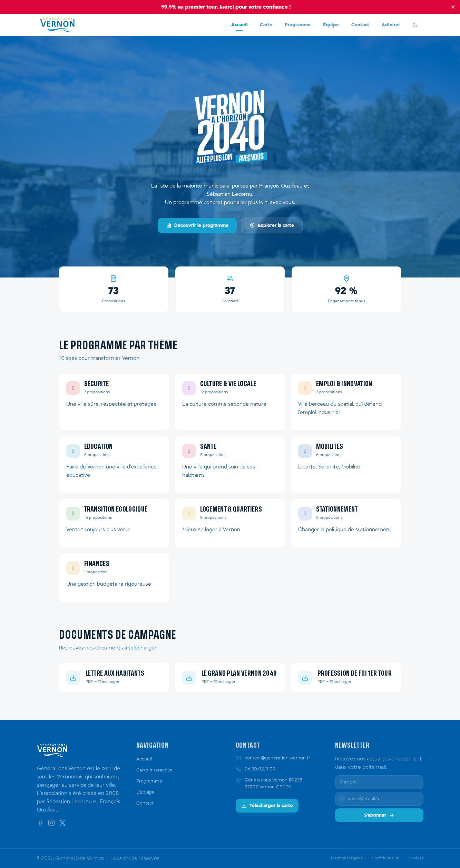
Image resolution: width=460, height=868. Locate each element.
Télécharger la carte (267, 806)
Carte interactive (154, 770)
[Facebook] (40, 823)
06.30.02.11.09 (260, 769)
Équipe (331, 25)
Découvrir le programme (197, 225)
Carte (266, 25)
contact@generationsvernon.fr (277, 758)
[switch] (415, 25)
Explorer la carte (272, 225)
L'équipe (145, 792)
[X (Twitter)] (62, 823)
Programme (298, 25)
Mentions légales (347, 858)
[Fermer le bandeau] (453, 7)
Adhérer (391, 25)
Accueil (239, 27)
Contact (360, 25)
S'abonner (379, 815)
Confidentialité (385, 858)
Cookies (416, 858)
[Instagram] (51, 823)
